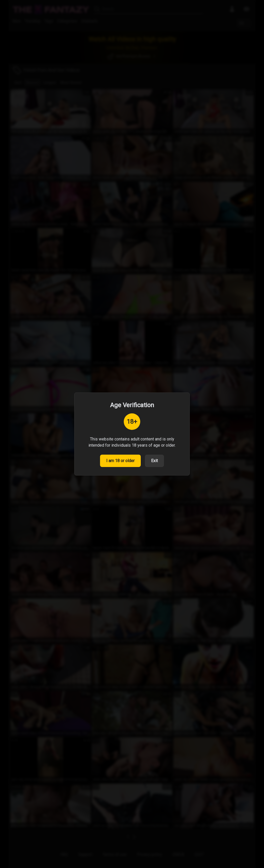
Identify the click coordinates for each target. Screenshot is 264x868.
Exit (154, 461)
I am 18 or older (120, 461)
